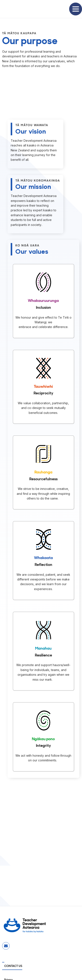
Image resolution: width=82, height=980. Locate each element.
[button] (76, 9)
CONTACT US (13, 966)
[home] (17, 9)
